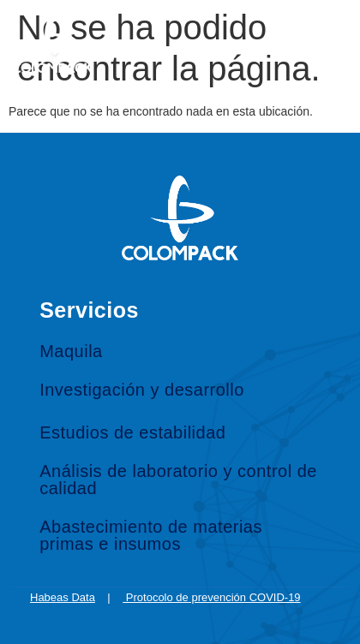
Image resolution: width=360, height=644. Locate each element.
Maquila (71, 351)
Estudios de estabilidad (132, 432)
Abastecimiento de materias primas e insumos (151, 535)
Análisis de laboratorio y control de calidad (178, 480)
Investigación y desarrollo (142, 390)
